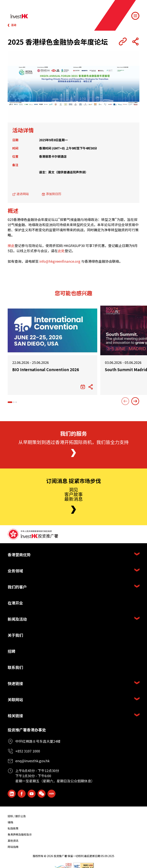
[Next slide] (135, 401)
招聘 (11, 651)
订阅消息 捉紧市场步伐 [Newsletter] (73, 481)
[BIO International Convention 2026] (52, 330)
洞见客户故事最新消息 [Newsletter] (73, 494)
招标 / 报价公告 (17, 816)
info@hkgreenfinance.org (60, 261)
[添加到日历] (83, 387)
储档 (10, 822)
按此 (11, 245)
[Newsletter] (73, 510)
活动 (14, 25)
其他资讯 (13, 841)
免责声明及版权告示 (20, 834)
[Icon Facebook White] (22, 794)
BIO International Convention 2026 (46, 370)
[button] (10, 402)
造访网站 (23, 194)
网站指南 (13, 847)
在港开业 (15, 603)
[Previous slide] (125, 401)
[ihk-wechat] (42, 794)
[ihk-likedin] (12, 794)
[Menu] (135, 16)
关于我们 (15, 635)
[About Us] (73, 453)
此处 (61, 251)
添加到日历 (54, 194)
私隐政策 (13, 828)
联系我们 (15, 667)
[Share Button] (135, 42)
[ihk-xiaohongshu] (51, 794)
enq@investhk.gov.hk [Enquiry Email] (32, 761)
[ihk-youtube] (32, 794)
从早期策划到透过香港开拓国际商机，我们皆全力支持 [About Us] (73, 442)
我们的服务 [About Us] (73, 434)
